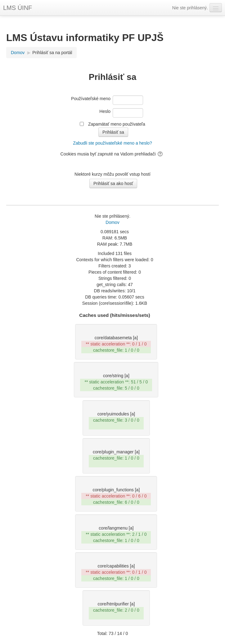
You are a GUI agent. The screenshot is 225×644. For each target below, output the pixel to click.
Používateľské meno (91, 99)
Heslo (105, 111)
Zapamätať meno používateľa (117, 124)
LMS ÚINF (18, 8)
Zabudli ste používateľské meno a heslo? (112, 143)
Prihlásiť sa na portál (52, 53)
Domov (112, 222)
